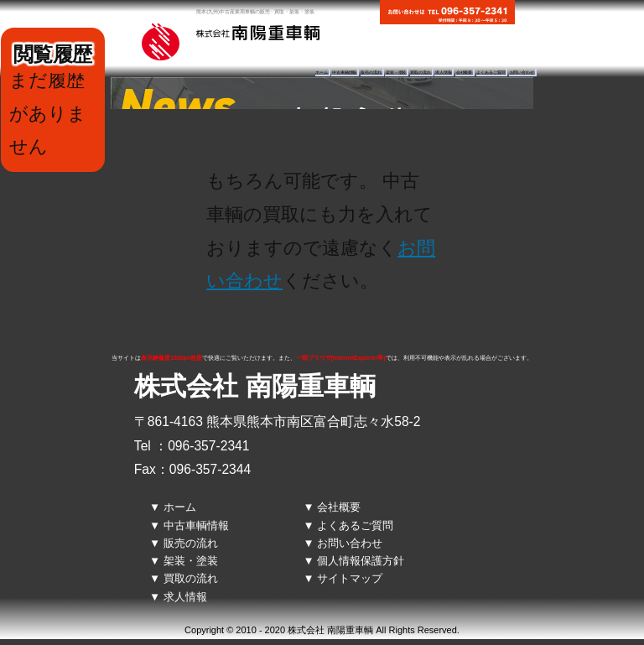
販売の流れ (371, 73)
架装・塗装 (396, 73)
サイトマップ (350, 578)
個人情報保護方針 (361, 561)
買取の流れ (420, 73)
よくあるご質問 (491, 73)
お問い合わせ (522, 73)
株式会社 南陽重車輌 (255, 386)
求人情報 (444, 73)
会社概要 (465, 73)
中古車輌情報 (344, 73)
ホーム (322, 73)
